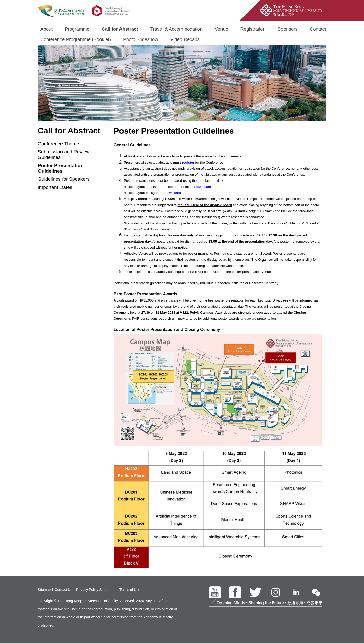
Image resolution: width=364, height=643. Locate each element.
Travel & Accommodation (177, 29)
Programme (77, 29)
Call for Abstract (120, 29)
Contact (318, 29)
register (188, 162)
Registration (253, 29)
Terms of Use (130, 590)
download (203, 187)
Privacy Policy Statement (96, 590)
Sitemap (44, 590)
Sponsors (288, 29)
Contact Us (63, 590)
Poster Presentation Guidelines (61, 168)
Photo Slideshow (141, 39)
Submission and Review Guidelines (64, 155)
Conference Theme (58, 144)
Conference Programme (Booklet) (76, 39)
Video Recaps (185, 39)
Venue (221, 29)
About (46, 29)
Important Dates (55, 187)
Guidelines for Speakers (64, 179)
